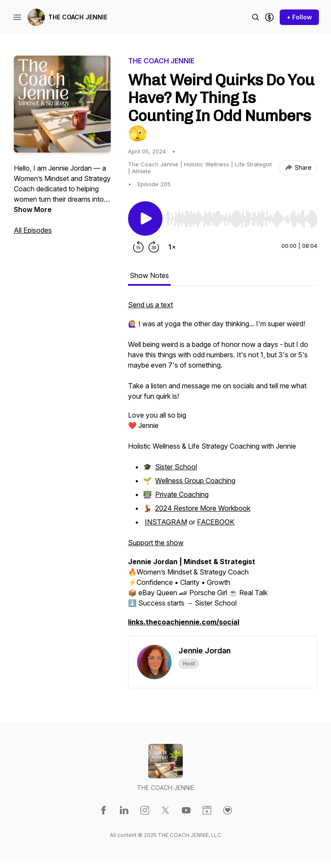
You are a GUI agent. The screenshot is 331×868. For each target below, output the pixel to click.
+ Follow (299, 17)
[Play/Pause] (145, 219)
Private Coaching (182, 494)
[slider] (242, 219)
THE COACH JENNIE (78, 17)
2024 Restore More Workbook (203, 508)
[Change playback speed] (172, 247)
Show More (33, 209)
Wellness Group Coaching (195, 481)
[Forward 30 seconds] (154, 247)
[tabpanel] (223, 468)
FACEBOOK (216, 522)
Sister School (176, 467)
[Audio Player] (242, 216)
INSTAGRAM (166, 522)
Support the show (156, 543)
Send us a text (150, 305)
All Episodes (33, 230)
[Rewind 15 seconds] (138, 247)
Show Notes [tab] (149, 275)
